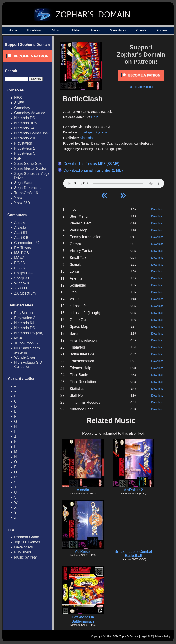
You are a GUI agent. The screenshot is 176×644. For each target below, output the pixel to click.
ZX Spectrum (25, 293)
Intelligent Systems (94, 132)
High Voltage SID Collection (28, 365)
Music (56, 30)
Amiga (19, 223)
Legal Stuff (146, 636)
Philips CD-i (24, 273)
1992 (94, 117)
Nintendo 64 (24, 128)
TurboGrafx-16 (26, 193)
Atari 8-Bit (22, 238)
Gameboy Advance (30, 113)
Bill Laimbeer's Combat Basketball (133, 554)
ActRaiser (83, 552)
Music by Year (26, 557)
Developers (23, 547)
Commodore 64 (27, 243)
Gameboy (22, 108)
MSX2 (19, 258)
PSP (18, 158)
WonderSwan (25, 357)
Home (13, 30)
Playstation (23, 143)
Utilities (76, 30)
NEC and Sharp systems (27, 350)
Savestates (118, 30)
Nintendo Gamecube (31, 133)
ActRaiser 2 (133, 490)
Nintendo (86, 138)
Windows (22, 283)
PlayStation (23, 313)
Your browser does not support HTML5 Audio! (114, 182)
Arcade (20, 228)
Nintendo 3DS (26, 123)
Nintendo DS (25, 118)
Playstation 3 (25, 153)
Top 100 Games (27, 542)
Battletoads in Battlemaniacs (83, 619)
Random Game (27, 537)
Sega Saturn (24, 183)
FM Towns (23, 248)
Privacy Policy (162, 636)
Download (157, 210)
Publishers (23, 552)
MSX (18, 338)
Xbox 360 (22, 203)
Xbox (18, 198)
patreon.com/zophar (141, 87)
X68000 (21, 288)
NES (18, 98)
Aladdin (83, 490)
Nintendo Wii (25, 138)
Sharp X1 (22, 278)
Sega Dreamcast (28, 188)
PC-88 (19, 263)
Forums (162, 30)
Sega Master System (31, 169)
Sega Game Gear (29, 163)
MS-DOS (22, 253)
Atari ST (21, 233)
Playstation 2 (25, 148)
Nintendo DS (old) (29, 333)
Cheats (141, 30)
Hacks (95, 30)
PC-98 (19, 268)
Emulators (34, 30)
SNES (19, 103)
